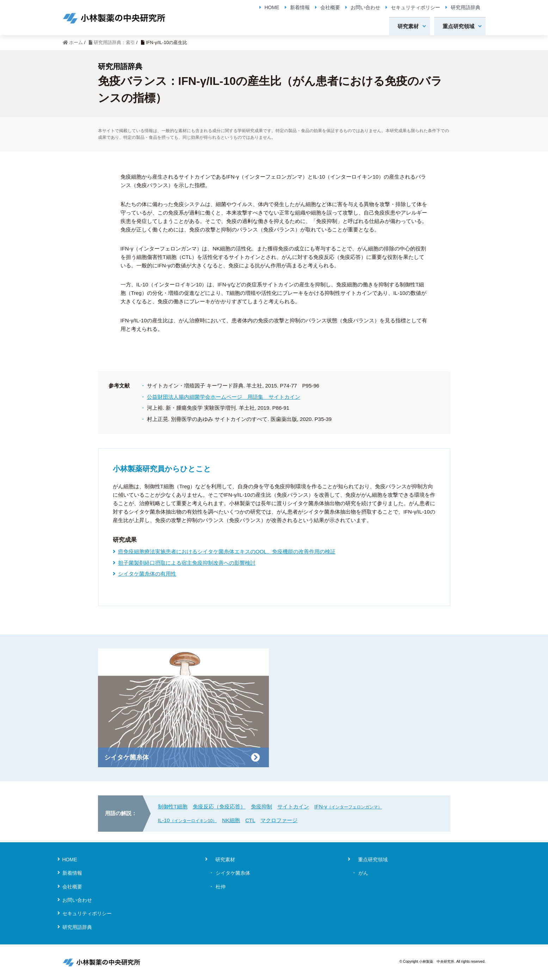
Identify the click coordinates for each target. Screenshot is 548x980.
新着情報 (300, 7)
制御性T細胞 (173, 807)
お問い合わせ (365, 7)
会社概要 (330, 7)
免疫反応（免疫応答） (219, 807)
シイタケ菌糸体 (233, 873)
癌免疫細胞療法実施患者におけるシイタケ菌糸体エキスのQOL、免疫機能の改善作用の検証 (227, 551)
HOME (272, 7)
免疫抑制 (261, 807)
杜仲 (221, 887)
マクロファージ (279, 820)
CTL (250, 820)
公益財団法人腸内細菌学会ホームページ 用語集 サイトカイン (224, 397)
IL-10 (187, 820)
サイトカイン (293, 807)
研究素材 (408, 26)
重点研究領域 (458, 26)
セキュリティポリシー (415, 7)
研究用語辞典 (466, 7)
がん (363, 873)
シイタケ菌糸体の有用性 (147, 574)
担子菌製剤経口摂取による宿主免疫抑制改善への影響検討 (187, 563)
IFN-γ (348, 807)
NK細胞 (231, 820)
